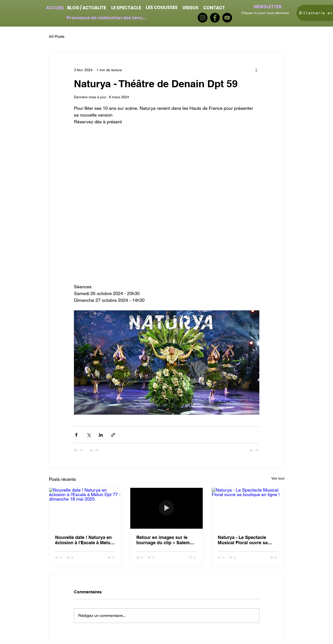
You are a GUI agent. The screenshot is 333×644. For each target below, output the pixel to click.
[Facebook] (215, 18)
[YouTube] (227, 18)
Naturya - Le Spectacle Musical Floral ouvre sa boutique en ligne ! (243, 540)
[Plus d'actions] (256, 70)
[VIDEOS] (190, 8)
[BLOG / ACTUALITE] (87, 8)
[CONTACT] (214, 8)
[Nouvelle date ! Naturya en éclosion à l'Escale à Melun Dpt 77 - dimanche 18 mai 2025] (85, 508)
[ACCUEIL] (55, 8)
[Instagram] (203, 18)
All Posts (57, 36)
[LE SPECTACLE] (126, 8)
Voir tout (278, 478)
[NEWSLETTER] (268, 7)
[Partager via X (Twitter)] (89, 435)
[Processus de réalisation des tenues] (107, 18)
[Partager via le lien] (113, 435)
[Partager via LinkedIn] (101, 435)
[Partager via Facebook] (76, 435)
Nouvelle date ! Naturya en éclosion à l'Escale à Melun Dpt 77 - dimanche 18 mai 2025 (84, 540)
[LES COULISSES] (162, 8)
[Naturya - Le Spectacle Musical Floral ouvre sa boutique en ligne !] (248, 508)
